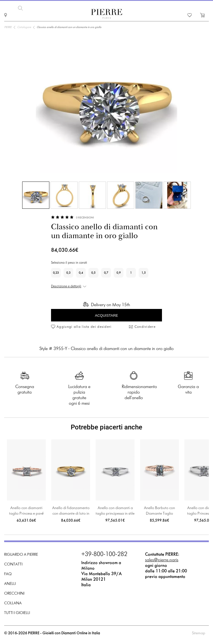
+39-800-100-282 (104, 555)
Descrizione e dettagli (66, 286)
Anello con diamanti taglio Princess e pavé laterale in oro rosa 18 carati (26, 511)
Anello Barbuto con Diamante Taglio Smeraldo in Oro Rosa (160, 511)
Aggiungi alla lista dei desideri (84, 327)
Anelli (10, 584)
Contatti (13, 564)
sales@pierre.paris (162, 560)
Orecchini (14, 594)
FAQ (8, 574)
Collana (13, 603)
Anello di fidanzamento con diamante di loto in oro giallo (71, 511)
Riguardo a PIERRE (21, 555)
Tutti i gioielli (17, 613)
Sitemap (199, 633)
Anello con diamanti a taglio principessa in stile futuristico (115, 511)
